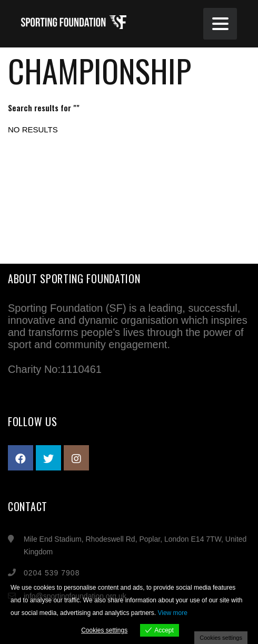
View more (172, 613)
